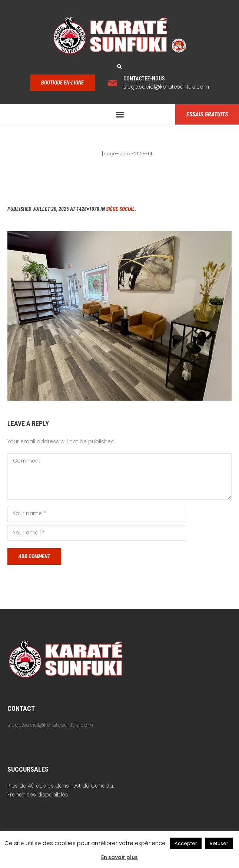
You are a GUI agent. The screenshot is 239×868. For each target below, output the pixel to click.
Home (94, 154)
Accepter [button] (186, 843)
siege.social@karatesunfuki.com (166, 87)
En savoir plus (119, 857)
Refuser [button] (219, 843)
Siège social (120, 209)
